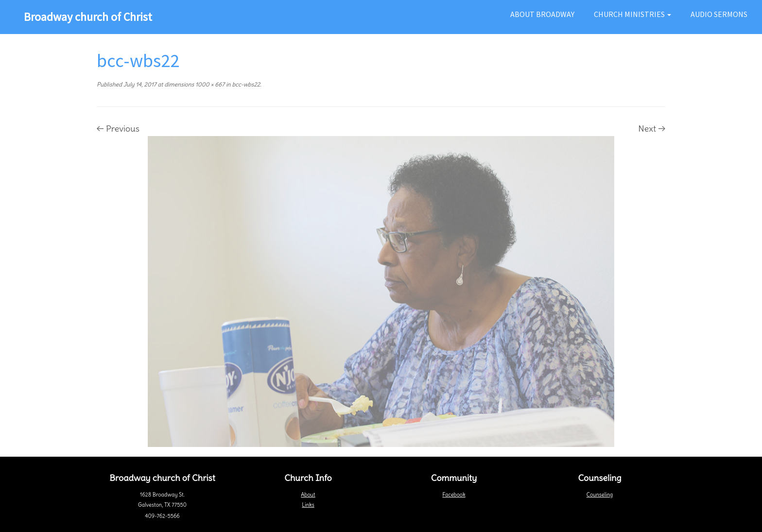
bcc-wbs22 (246, 84)
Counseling (600, 495)
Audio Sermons (719, 14)
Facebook (454, 495)
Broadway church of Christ (88, 17)
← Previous (118, 129)
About (308, 495)
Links (308, 505)
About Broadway (542, 14)
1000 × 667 (209, 84)
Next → (652, 129)
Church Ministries (632, 14)
